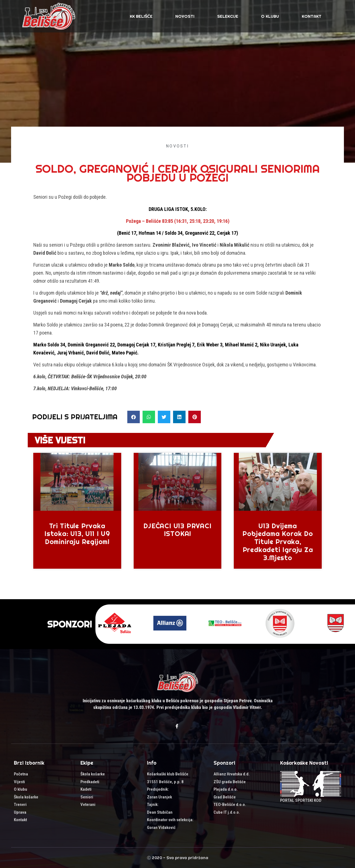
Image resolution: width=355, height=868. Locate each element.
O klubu (270, 16)
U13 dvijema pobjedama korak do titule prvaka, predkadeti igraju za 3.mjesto (278, 542)
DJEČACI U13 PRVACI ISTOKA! (177, 530)
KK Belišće (141, 16)
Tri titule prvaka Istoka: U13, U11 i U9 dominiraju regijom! (77, 534)
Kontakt (312, 16)
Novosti (185, 16)
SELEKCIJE (228, 16)
